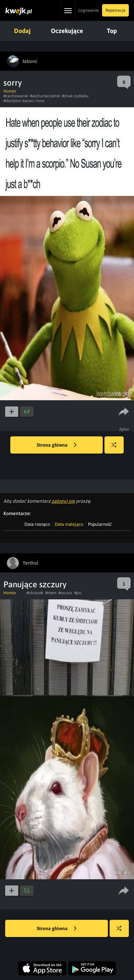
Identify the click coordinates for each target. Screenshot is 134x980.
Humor (10, 91)
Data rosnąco (37, 524)
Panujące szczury (35, 584)
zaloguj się (63, 501)
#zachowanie (16, 96)
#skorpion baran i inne (24, 101)
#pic (78, 593)
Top (112, 31)
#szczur (65, 593)
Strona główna (57, 445)
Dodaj (22, 31)
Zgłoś (124, 429)
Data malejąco (69, 524)
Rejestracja (115, 10)
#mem (51, 593)
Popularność (100, 524)
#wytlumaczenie (45, 96)
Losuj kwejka (117, 448)
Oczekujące (67, 31)
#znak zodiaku (75, 96)
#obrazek (35, 593)
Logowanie (88, 10)
